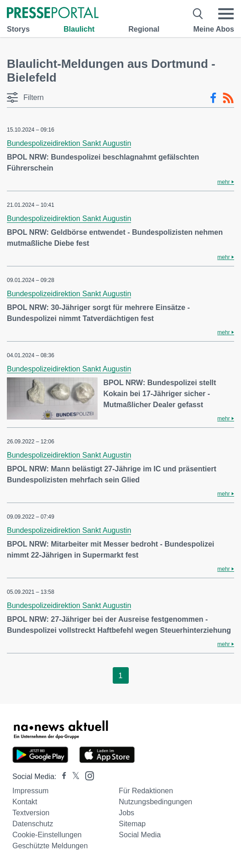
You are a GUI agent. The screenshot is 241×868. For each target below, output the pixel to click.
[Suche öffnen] (198, 14)
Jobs (126, 813)
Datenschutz (33, 824)
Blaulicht (79, 29)
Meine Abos (214, 29)
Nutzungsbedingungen (155, 802)
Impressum (30, 791)
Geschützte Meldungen (50, 846)
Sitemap (132, 824)
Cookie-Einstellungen (47, 835)
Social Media (140, 835)
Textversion (31, 813)
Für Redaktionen (146, 791)
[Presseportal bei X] (73, 777)
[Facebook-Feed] (213, 98)
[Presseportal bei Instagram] (87, 775)
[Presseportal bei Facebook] (61, 777)
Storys (18, 29)
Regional (144, 29)
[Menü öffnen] (226, 14)
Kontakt (25, 802)
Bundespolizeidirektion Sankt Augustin (69, 143)
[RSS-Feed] (228, 98)
